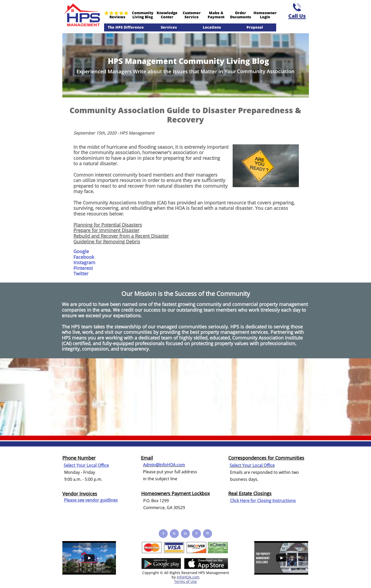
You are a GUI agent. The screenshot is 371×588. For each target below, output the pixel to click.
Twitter (81, 274)
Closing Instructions (276, 501)
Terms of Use (185, 581)
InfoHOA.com (188, 577)
